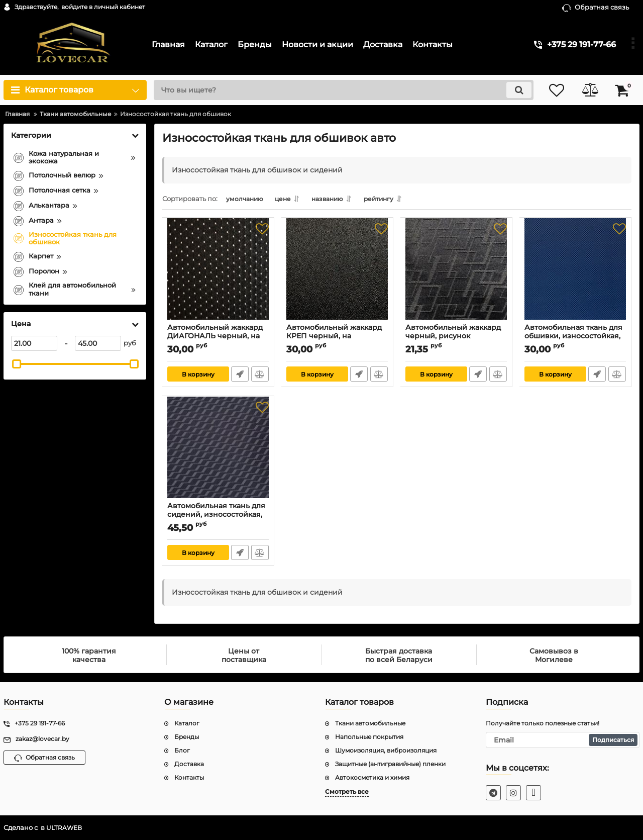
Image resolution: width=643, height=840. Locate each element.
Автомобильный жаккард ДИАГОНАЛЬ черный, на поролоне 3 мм (216, 338)
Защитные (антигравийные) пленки (390, 764)
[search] (340, 90)
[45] (98, 343)
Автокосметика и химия (372, 777)
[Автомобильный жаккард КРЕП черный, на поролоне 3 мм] (337, 275)
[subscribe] (563, 740)
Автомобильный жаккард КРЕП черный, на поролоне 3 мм (335, 338)
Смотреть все (347, 791)
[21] (34, 343)
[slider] (17, 364)
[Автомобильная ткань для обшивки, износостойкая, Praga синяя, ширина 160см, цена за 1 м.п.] (575, 275)
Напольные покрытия (369, 737)
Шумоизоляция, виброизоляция (386, 750)
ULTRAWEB (65, 828)
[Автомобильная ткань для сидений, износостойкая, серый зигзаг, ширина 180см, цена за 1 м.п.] (218, 453)
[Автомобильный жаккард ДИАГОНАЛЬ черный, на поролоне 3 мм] (218, 275)
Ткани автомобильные (370, 723)
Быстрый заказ (240, 376)
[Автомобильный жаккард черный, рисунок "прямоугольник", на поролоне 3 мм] (456, 275)
